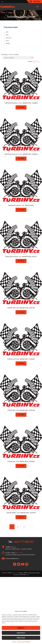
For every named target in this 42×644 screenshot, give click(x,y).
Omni (7, 41)
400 (7, 32)
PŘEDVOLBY (21, 638)
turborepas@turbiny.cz (12, 558)
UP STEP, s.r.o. (25, 575)
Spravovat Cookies (34, 573)
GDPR (26, 573)
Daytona (8, 38)
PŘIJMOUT (21, 628)
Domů (3, 13)
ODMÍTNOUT (21, 633)
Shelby (8, 43)
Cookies (14, 642)
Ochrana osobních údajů (24, 642)
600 (7, 35)
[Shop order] (18, 58)
